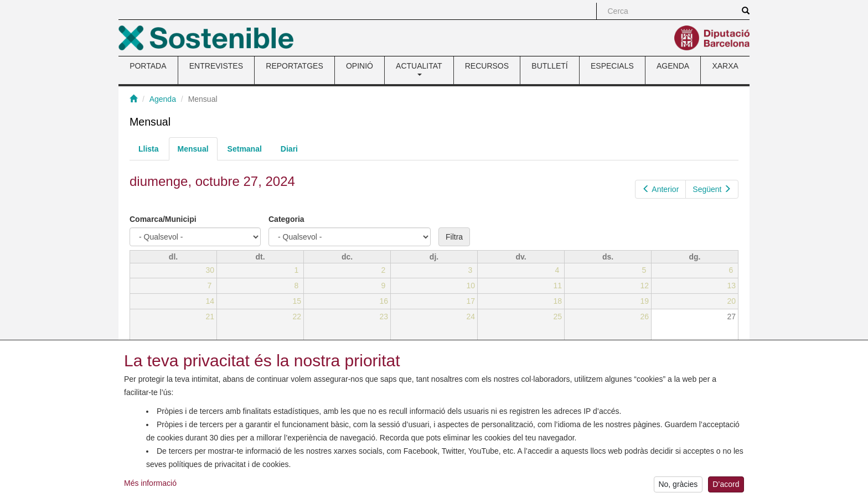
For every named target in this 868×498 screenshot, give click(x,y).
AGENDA (673, 66)
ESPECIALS (612, 66)
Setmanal (245, 149)
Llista (149, 149)
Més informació (150, 490)
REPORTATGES (294, 66)
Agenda (163, 99)
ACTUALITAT (419, 69)
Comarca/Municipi (163, 219)
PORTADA (148, 66)
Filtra (454, 237)
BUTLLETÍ (549, 66)
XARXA (725, 66)
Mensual (198, 152)
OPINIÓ (360, 66)
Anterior (661, 189)
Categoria (286, 219)
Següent (712, 189)
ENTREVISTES (216, 66)
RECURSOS (487, 66)
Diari (289, 149)
